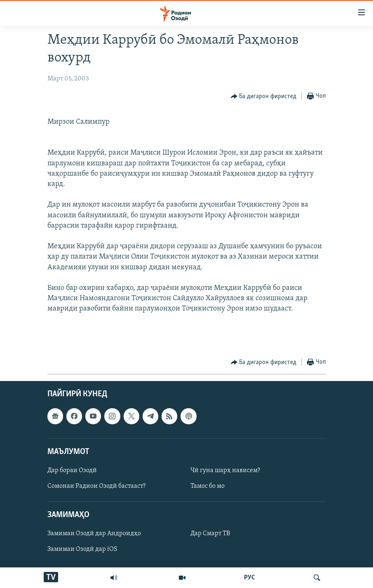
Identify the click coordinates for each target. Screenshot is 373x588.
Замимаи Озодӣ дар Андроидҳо (94, 534)
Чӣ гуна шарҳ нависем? (225, 470)
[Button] (264, 96)
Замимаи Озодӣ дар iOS (82, 550)
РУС (250, 578)
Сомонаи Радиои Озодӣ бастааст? (96, 486)
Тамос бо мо (208, 486)
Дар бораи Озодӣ (72, 470)
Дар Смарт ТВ (210, 534)
